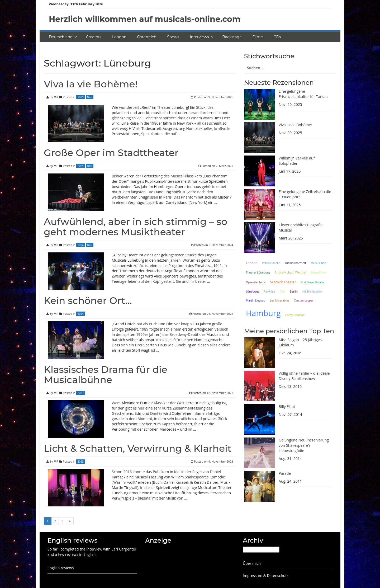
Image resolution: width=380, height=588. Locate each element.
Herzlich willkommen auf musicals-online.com (145, 19)
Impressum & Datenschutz (266, 575)
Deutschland (61, 37)
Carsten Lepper (304, 300)
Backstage (232, 37)
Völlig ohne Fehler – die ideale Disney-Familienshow (304, 376)
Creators (94, 37)
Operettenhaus (256, 282)
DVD (282, 291)
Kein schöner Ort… (88, 300)
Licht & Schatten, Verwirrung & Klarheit (138, 448)
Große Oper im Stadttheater (111, 153)
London (119, 37)
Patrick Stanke (271, 263)
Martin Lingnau (256, 300)
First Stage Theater (313, 282)
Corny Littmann (295, 315)
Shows (173, 37)
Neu (90, 97)
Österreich (147, 37)
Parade (285, 473)
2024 (81, 245)
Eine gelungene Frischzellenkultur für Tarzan (303, 94)
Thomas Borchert (295, 263)
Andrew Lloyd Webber (290, 272)
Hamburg (263, 313)
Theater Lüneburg (258, 272)
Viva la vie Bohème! (91, 84)
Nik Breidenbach (313, 291)
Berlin (294, 291)
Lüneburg (252, 291)
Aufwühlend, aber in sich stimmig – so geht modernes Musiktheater (136, 227)
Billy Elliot (287, 406)
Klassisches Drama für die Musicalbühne (106, 375)
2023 (81, 393)
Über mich (252, 563)
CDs (277, 37)
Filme (258, 37)
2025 (81, 97)
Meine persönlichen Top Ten (289, 331)
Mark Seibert (319, 263)
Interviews (199, 37)
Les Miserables (280, 300)
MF (56, 97)
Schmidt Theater (283, 282)
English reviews (61, 568)
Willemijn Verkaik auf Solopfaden (297, 161)
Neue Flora (319, 272)
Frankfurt (269, 291)
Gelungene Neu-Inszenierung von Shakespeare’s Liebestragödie (304, 445)
